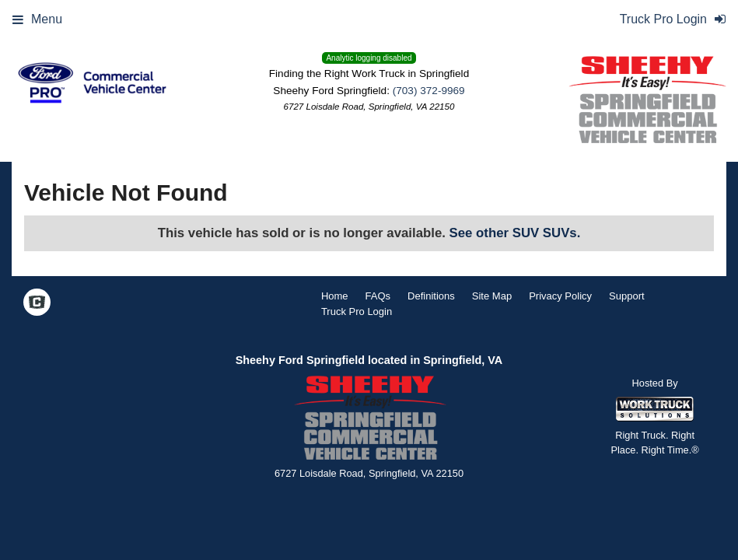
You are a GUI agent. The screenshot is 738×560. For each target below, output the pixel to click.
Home (335, 296)
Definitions (431, 296)
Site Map (492, 296)
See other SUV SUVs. (515, 233)
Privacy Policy (560, 296)
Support (627, 296)
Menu (37, 19)
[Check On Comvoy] (37, 303)
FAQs (378, 296)
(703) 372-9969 (429, 91)
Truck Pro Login (357, 311)
